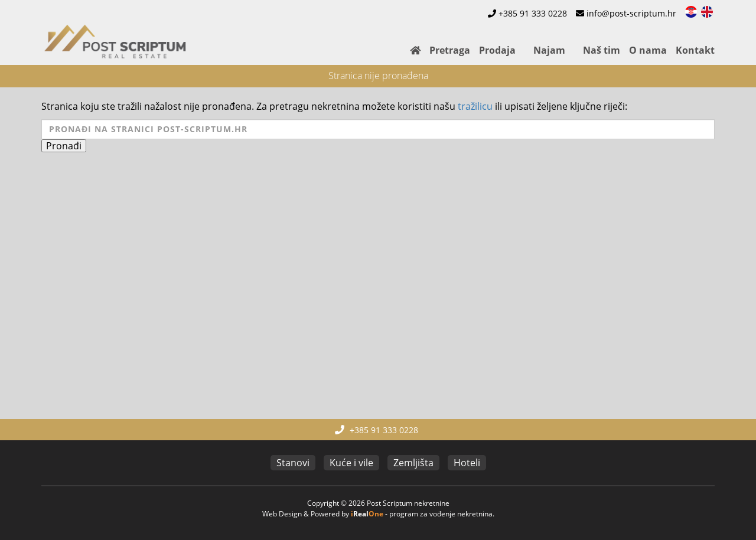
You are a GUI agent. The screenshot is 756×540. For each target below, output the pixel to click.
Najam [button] (549, 50)
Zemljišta (413, 463)
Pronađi (64, 146)
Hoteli (467, 463)
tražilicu (475, 106)
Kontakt (695, 50)
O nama (648, 50)
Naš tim (602, 50)
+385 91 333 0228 (533, 13)
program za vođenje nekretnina (441, 514)
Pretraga (450, 50)
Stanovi (293, 463)
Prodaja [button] (497, 50)
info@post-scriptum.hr (631, 13)
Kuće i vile (351, 463)
